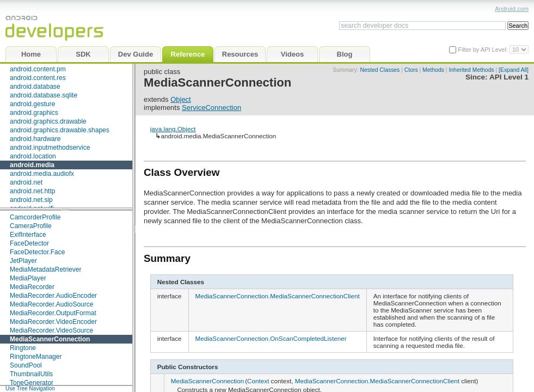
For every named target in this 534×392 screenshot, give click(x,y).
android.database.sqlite (44, 95)
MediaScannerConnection (50, 339)
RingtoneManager (36, 357)
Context (258, 381)
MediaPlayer (28, 278)
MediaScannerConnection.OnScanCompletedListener (271, 338)
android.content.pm (38, 69)
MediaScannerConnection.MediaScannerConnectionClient (278, 296)
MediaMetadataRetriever (45, 269)
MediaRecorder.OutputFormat (53, 313)
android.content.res (38, 78)
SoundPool (26, 365)
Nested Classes (380, 70)
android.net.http (32, 191)
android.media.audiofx (42, 174)
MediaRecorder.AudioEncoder (53, 296)
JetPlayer (23, 261)
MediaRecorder (32, 287)
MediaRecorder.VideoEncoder (53, 322)
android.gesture (32, 104)
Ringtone (23, 348)
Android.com (512, 9)
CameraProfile (31, 226)
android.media (32, 165)
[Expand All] (514, 70)
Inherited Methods (471, 70)
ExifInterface (28, 235)
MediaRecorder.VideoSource (51, 330)
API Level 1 (509, 77)
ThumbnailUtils (31, 374)
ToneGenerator (32, 383)
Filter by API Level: (484, 50)
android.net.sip (31, 200)
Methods (433, 70)
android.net (26, 182)
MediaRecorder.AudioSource (51, 304)
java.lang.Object (173, 129)
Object (181, 99)
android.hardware (35, 139)
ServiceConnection (211, 108)
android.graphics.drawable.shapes (60, 130)
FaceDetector (29, 243)
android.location (33, 156)
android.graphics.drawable (48, 121)
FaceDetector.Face (37, 252)
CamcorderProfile (35, 217)
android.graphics (34, 113)
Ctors (411, 70)
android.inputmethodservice (50, 148)
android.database (35, 87)
